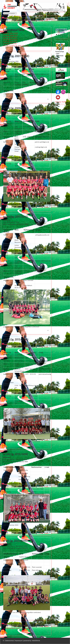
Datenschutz (10, 640)
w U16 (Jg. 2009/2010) (10, 35)
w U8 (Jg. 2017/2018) (10, 44)
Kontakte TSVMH (61, 102)
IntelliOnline (36, 640)
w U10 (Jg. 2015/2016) (10, 41)
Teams (19, 23)
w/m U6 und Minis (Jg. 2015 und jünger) (16, 628)
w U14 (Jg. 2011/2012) (10, 37)
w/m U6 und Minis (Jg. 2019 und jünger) (16, 46)
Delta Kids (50, 19)
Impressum (19, 640)
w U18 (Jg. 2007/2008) (10, 33)
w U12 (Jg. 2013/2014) (10, 39)
